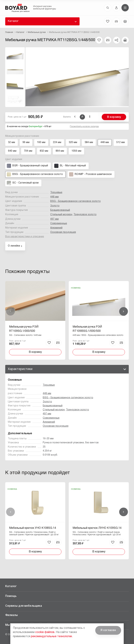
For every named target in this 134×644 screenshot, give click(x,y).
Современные (59, 224)
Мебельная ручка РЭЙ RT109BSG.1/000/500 (87, 329)
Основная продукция (63, 232)
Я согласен (108, 630)
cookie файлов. (45, 632)
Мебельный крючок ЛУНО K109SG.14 (97, 528)
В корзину (114, 117)
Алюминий (56, 228)
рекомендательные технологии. (52, 636)
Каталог (13, 21)
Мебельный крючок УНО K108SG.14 (33, 528)
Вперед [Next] (124, 311)
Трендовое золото (85, 215)
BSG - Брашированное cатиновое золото (75, 201)
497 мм (54, 219)
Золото (55, 206)
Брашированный (60, 210)
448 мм (54, 197)
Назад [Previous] (10, 311)
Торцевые (56, 193)
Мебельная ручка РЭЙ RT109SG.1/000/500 (24, 329)
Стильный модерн (61, 215)
